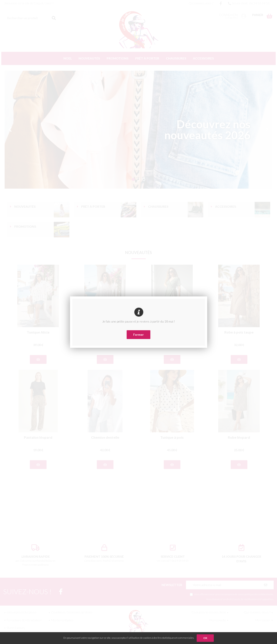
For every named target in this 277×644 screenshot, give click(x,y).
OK (205, 638)
